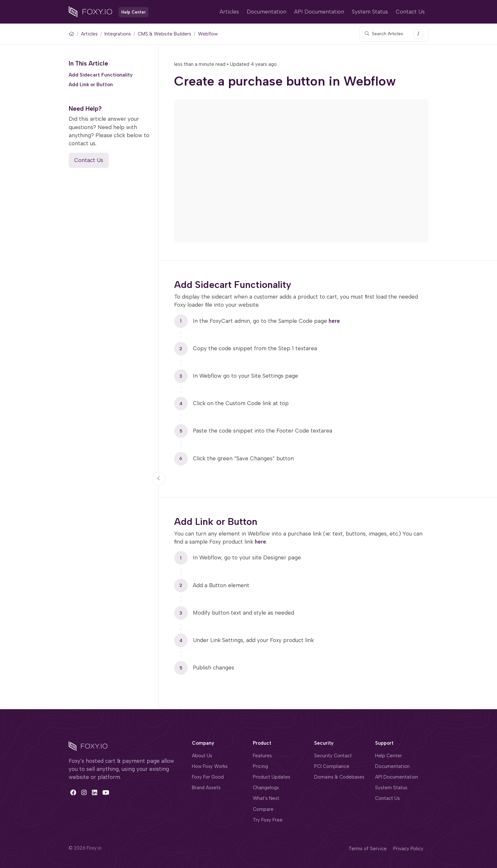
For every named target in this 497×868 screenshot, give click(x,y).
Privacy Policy (408, 849)
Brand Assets (206, 788)
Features (262, 756)
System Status (370, 12)
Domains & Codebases (339, 777)
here (334, 321)
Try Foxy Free (268, 820)
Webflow (208, 34)
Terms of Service (368, 849)
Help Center (388, 756)
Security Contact (333, 756)
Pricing (260, 766)
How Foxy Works (210, 766)
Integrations (118, 34)
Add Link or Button (91, 85)
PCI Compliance (332, 766)
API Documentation (319, 12)
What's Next (266, 798)
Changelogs (266, 788)
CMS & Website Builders (164, 34)
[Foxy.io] (90, 11)
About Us (202, 756)
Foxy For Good (208, 777)
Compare (263, 809)
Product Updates (272, 777)
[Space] (88, 746)
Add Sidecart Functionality (101, 75)
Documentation (267, 12)
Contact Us (410, 12)
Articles (229, 12)
